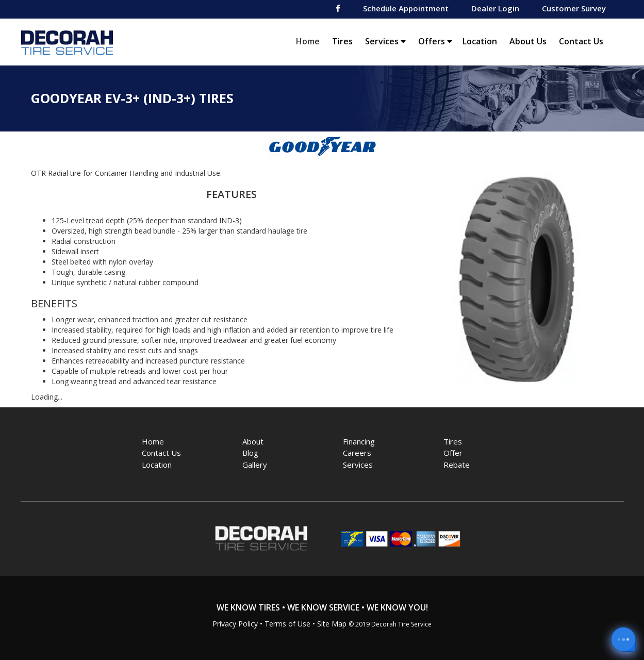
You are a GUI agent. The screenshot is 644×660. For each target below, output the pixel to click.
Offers (435, 41)
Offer (453, 453)
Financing (359, 441)
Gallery (255, 465)
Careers (357, 453)
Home (310, 41)
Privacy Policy (235, 624)
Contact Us (581, 41)
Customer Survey (574, 8)
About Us (528, 41)
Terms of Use (287, 624)
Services (385, 41)
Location (480, 41)
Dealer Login (495, 8)
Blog (250, 453)
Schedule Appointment (406, 8)
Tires (342, 41)
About (253, 441)
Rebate (457, 465)
